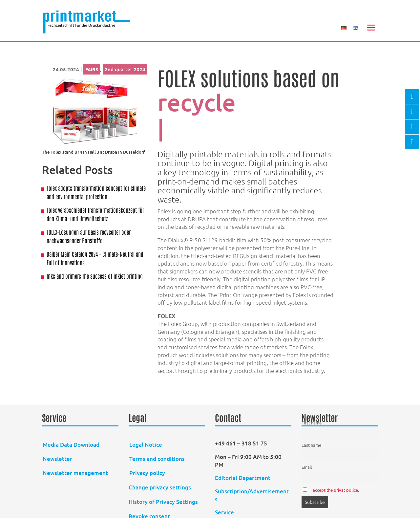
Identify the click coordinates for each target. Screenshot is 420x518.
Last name (311, 445)
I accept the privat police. (335, 490)
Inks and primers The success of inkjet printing (95, 276)
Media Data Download (71, 445)
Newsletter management (75, 473)
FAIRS (92, 69)
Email (307, 467)
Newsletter (57, 459)
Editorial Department (243, 478)
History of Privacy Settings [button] (163, 502)
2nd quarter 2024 (125, 69)
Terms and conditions (157, 459)
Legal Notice (146, 445)
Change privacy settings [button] (160, 487)
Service (224, 512)
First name (312, 423)
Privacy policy (147, 473)
